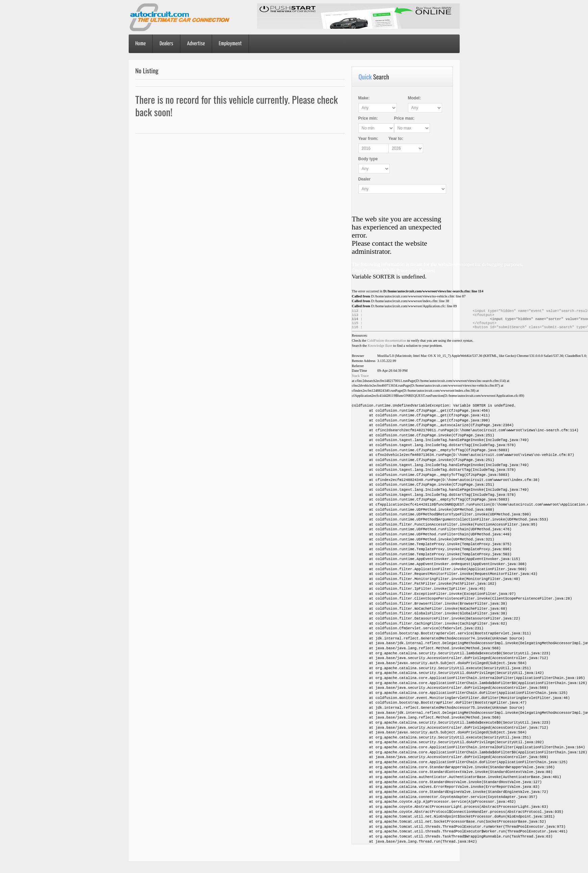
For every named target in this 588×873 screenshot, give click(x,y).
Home (141, 44)
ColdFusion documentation (387, 344)
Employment (230, 44)
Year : (368, 139)
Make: (364, 98)
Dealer (365, 179)
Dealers (166, 44)
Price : (368, 118)
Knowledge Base (380, 349)
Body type (368, 159)
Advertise (196, 44)
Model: (414, 98)
